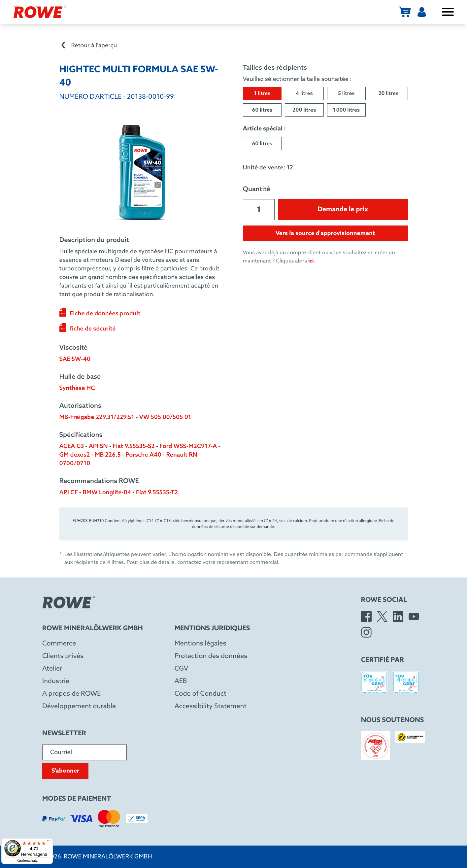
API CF (69, 493)
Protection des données (211, 656)
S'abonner (65, 771)
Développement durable (79, 707)
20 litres (388, 94)
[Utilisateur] (422, 12)
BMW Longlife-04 (107, 493)
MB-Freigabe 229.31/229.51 (97, 417)
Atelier (52, 669)
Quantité (257, 190)
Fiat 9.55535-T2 (157, 493)
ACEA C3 (72, 446)
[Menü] (49, 842)
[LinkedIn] (398, 616)
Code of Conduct (200, 694)
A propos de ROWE (71, 694)
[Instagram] (366, 632)
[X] (382, 616)
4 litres (304, 94)
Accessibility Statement (211, 707)
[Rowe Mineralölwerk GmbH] (40, 12)
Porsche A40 (143, 455)
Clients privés (63, 656)
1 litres (262, 94)
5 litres (346, 94)
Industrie (56, 681)
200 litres (304, 110)
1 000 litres (346, 110)
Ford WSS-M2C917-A (188, 446)
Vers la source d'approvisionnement (325, 233)
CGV (182, 669)
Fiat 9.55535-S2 (133, 446)
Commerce (59, 644)
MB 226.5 (108, 455)
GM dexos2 (75, 455)
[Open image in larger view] (142, 172)
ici (311, 261)
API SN (98, 446)
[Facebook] (366, 616)
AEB (181, 681)
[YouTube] (414, 616)
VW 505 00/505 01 (165, 417)
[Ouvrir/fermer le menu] (448, 12)
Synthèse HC (77, 388)
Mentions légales (200, 644)
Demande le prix (343, 210)
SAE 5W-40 (75, 359)
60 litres (262, 110)
